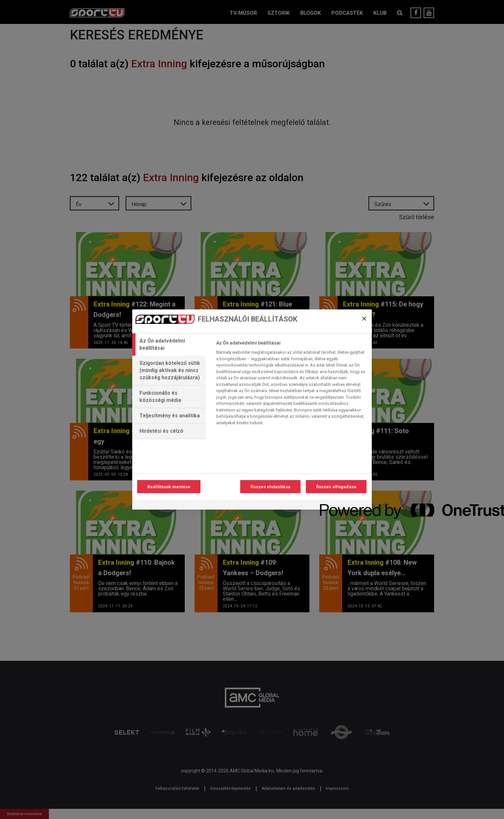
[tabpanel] (291, 385)
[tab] (169, 345)
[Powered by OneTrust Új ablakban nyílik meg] (344, 505)
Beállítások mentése (169, 487)
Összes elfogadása (336, 487)
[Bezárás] (364, 319)
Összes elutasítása (270, 487)
